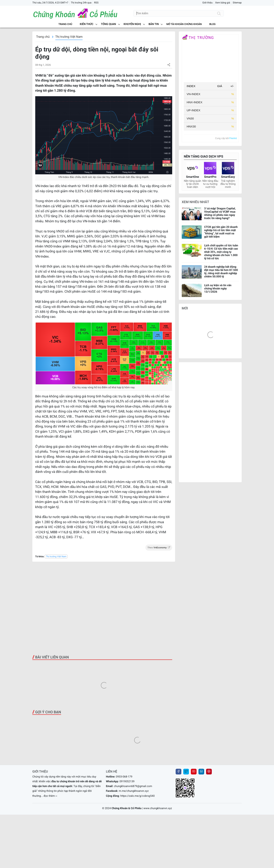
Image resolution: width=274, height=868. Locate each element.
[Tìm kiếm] (219, 13)
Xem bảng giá (223, 3)
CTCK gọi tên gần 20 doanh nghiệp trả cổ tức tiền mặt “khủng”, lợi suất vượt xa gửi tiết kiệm (221, 232)
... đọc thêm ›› (49, 796)
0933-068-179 (124, 777)
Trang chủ (65, 24)
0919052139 (127, 782)
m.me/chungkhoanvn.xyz (134, 791)
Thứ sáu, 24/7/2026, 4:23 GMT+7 (50, 3)
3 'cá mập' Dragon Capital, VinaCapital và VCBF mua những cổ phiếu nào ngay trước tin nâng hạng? (220, 213)
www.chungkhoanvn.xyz (158, 808)
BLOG (212, 24)
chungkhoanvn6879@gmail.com (133, 786)
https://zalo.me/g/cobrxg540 (137, 796)
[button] (169, 65)
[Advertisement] (104, 608)
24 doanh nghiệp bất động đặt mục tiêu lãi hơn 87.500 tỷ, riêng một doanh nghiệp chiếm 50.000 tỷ (221, 272)
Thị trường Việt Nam (69, 37)
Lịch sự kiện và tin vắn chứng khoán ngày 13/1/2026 (218, 289)
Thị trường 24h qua (81, 3)
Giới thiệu (207, 3)
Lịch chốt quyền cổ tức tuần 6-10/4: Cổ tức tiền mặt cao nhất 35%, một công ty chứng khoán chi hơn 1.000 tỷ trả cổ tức (221, 252)
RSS (96, 3)
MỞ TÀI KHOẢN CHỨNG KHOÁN (184, 24)
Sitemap (237, 3)
